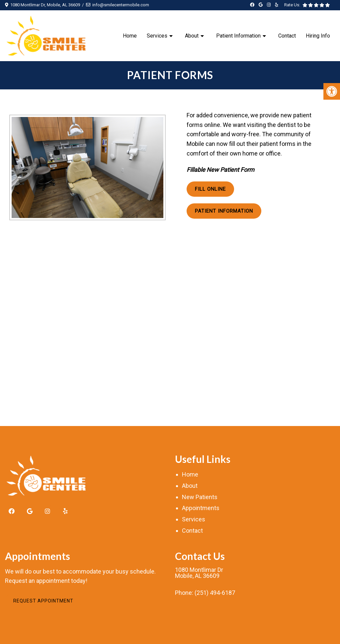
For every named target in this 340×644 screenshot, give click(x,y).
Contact (287, 36)
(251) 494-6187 (215, 593)
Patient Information (238, 36)
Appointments (201, 508)
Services (157, 36)
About (192, 36)
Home (130, 36)
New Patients (200, 497)
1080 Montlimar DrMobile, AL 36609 (199, 573)
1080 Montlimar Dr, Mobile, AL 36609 (45, 5)
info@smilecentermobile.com (121, 5)
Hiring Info (318, 36)
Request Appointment (43, 601)
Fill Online (210, 189)
